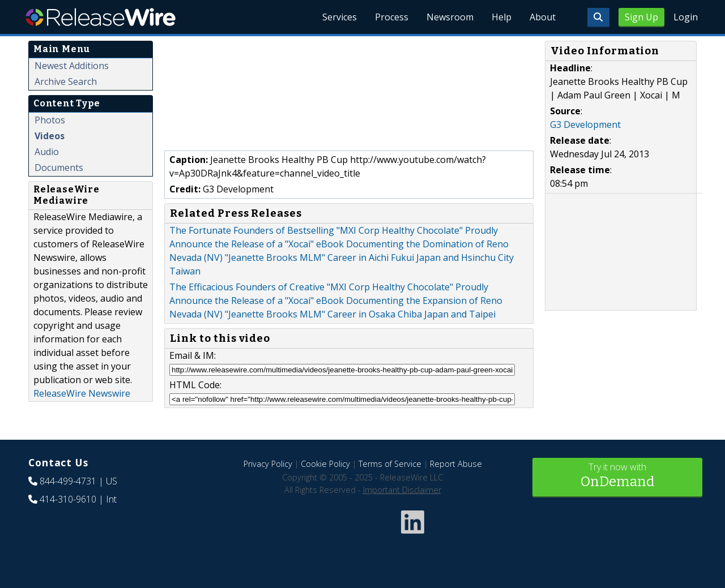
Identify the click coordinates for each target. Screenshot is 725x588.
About (543, 17)
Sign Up (641, 17)
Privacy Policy (268, 464)
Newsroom (450, 17)
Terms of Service (390, 464)
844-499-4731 (68, 481)
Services (340, 17)
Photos (50, 120)
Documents (59, 168)
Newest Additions (72, 66)
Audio (47, 152)
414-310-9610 (68, 499)
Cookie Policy (325, 464)
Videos (50, 136)
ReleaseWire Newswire (82, 393)
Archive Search (66, 81)
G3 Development (585, 125)
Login (686, 17)
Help (502, 17)
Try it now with (617, 476)
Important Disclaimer (402, 490)
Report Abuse (456, 464)
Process (392, 17)
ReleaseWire (101, 17)
